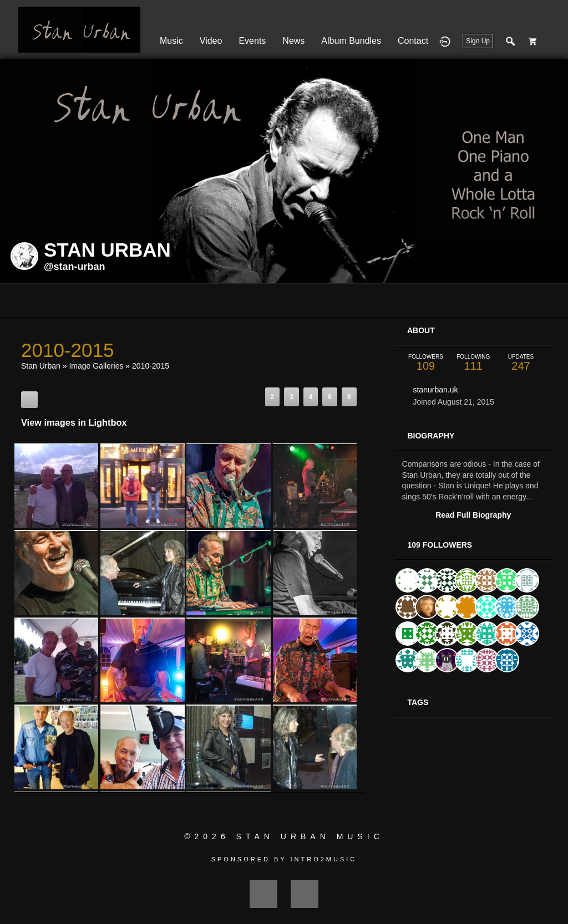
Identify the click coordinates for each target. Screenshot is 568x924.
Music (171, 41)
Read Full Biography (473, 515)
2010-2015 (151, 366)
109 (426, 363)
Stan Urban (41, 366)
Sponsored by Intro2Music (284, 859)
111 (473, 363)
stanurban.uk (435, 390)
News (293, 41)
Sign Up (478, 41)
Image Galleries (96, 366)
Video (211, 41)
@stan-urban (75, 267)
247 (521, 363)
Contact (413, 41)
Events (252, 41)
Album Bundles (351, 41)
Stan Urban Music (310, 836)
